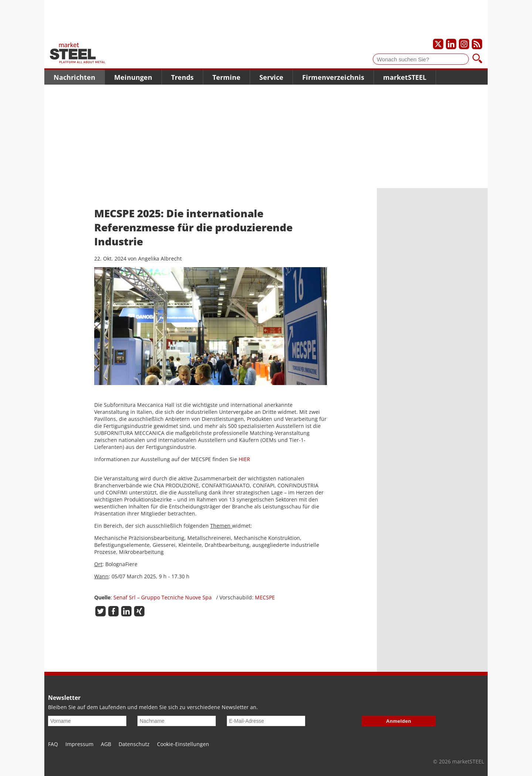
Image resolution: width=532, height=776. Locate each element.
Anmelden (399, 721)
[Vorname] (87, 721)
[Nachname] (177, 721)
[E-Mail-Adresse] (266, 721)
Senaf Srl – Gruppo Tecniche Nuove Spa (165, 597)
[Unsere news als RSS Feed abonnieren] (477, 44)
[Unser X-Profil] (438, 44)
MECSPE (265, 597)
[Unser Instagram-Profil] (464, 44)
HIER (244, 459)
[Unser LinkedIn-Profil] (451, 44)
